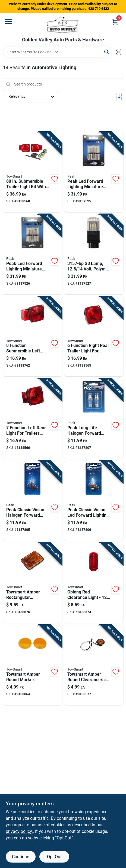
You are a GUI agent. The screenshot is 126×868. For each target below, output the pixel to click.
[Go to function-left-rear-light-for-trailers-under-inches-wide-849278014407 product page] (33, 418)
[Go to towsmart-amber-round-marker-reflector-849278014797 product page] (33, 665)
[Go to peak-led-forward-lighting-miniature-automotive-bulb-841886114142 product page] (33, 254)
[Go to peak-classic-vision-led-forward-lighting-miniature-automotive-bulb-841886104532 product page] (94, 501)
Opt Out (54, 857)
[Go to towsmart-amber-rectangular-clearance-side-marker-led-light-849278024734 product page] (33, 583)
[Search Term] (57, 52)
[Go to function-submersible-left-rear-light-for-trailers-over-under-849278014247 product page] (33, 336)
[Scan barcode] (119, 52)
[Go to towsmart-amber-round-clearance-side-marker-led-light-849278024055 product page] (94, 665)
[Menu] (8, 22)
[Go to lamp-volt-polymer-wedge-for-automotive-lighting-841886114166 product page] (94, 254)
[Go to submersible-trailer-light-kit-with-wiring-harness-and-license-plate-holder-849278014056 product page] (33, 172)
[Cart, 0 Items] (115, 22)
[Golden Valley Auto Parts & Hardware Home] (63, 25)
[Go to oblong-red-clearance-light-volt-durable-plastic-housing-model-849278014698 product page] (94, 583)
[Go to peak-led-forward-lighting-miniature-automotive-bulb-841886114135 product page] (94, 172)
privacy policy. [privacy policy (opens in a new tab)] (19, 831)
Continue (21, 857)
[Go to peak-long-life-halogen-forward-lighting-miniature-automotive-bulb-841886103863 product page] (94, 418)
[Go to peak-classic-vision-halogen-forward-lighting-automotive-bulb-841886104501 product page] (33, 501)
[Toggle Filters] (119, 97)
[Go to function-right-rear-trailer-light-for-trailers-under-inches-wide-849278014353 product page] (94, 336)
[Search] (107, 52)
